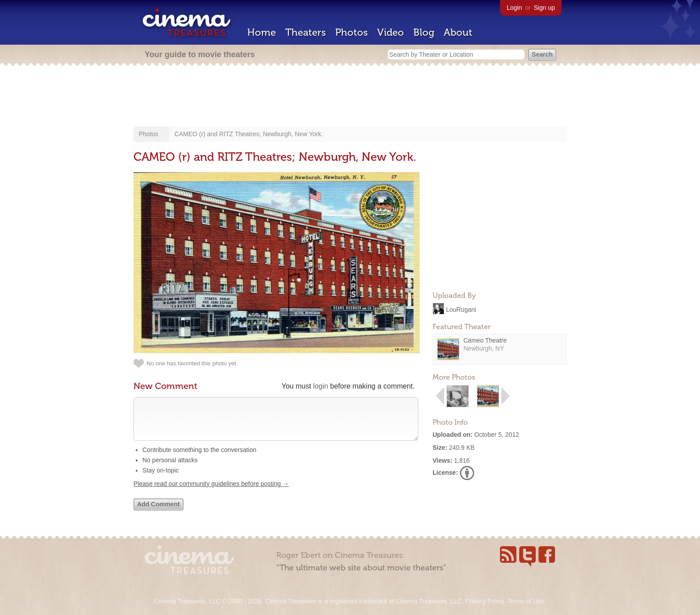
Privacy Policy (484, 601)
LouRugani (461, 309)
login (321, 386)
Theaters (306, 32)
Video (391, 32)
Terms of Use (525, 601)
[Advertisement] (350, 97)
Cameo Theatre (485, 340)
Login (514, 8)
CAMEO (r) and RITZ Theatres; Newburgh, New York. (249, 134)
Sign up (544, 8)
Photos (352, 32)
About (458, 32)
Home (262, 32)
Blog (424, 32)
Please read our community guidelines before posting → (211, 493)
